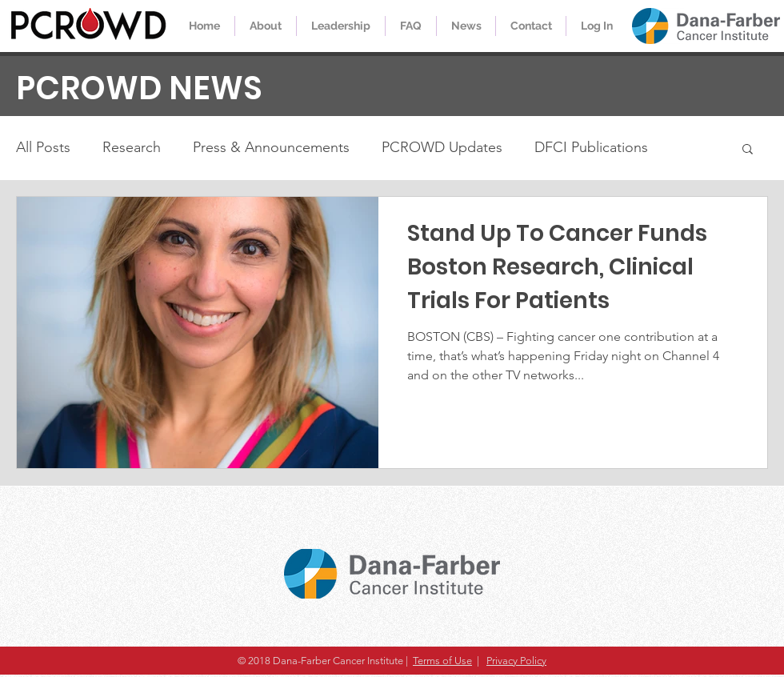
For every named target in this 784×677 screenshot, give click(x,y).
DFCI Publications (591, 147)
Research (132, 147)
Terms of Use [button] (442, 661)
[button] (748, 150)
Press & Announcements (271, 147)
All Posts (43, 147)
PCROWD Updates (442, 147)
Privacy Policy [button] (516, 661)
